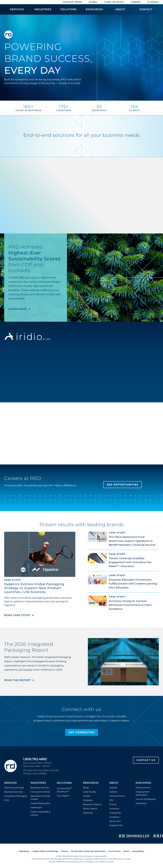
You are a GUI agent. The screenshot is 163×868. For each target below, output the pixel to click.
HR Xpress (141, 803)
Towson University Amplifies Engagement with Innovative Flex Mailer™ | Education (130, 562)
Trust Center (114, 851)
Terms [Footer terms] (126, 851)
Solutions (64, 783)
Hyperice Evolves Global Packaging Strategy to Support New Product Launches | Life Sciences (34, 588)
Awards (113, 788)
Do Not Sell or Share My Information (88, 851)
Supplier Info (116, 825)
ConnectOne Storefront (64, 790)
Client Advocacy (114, 2)
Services (10, 783)
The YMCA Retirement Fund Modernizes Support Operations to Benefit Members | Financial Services (132, 541)
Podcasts (88, 800)
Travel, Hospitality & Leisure (41, 813)
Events (113, 804)
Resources (91, 783)
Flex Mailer (63, 796)
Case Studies (90, 792)
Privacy (65, 851)
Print (7, 800)
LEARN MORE (18, 309)
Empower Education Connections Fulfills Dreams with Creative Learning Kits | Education (133, 584)
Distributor (24, 851)
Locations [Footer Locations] (114, 817)
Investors (114, 809)
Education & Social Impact (40, 798)
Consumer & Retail (40, 792)
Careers (136, 2)
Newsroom (115, 821)
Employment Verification (143, 793)
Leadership (115, 813)
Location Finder (72, 2)
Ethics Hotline (143, 788)
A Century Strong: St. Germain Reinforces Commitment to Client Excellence (130, 605)
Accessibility (138, 851)
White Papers (90, 809)
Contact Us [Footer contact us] (146, 760)
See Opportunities (123, 485)
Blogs (86, 788)
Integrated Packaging (16, 796)
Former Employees (146, 799)
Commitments (117, 796)
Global (93, 2)
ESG (111, 800)
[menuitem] (17, 11)
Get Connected (82, 732)
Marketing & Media (14, 788)
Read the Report (17, 680)
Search (153, 2)
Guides (87, 796)
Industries (38, 783)
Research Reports (92, 804)
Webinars (88, 813)
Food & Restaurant (40, 803)
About (114, 783)
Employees (143, 783)
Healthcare (36, 808)
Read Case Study (19, 615)
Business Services (13, 792)
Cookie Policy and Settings (45, 851)
